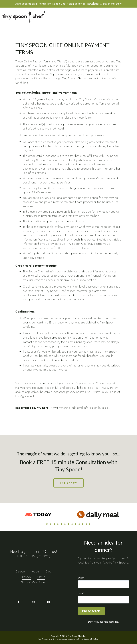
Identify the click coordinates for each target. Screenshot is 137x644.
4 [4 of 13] (58, 524)
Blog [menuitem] (49, 571)
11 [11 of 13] (83, 524)
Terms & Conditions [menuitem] (34, 582)
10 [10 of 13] (79, 524)
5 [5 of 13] (61, 524)
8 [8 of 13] (72, 524)
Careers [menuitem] (21, 571)
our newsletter (91, 4)
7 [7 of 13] (68, 524)
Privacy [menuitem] (27, 577)
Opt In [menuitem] (41, 577)
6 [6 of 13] (65, 524)
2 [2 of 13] (51, 524)
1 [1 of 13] (47, 524)
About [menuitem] (36, 571)
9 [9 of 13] (76, 524)
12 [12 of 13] (86, 524)
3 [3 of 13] (54, 524)
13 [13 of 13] (90, 524)
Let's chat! (69, 483)
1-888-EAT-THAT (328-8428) (34, 556)
